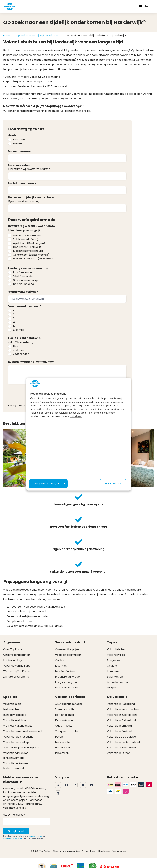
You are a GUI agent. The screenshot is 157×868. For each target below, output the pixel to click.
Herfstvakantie (65, 715)
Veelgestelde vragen (68, 655)
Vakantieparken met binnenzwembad (16, 755)
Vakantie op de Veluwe (121, 737)
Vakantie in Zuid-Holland (122, 715)
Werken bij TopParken (17, 671)
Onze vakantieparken (17, 655)
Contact (60, 660)
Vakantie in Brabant (119, 731)
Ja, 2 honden (21, 354)
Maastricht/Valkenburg (28, 251)
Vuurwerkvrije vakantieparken (22, 748)
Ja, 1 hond (19, 350)
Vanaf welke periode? (23, 292)
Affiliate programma (16, 677)
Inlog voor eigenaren (68, 682)
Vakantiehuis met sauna (18, 737)
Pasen (59, 737)
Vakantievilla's (116, 655)
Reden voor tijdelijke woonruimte (31, 197)
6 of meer (19, 330)
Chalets (112, 666)
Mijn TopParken (65, 671)
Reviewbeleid (119, 851)
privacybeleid (36, 836)
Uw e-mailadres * (14, 815)
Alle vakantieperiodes (69, 704)
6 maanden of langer (26, 280)
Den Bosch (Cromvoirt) (28, 247)
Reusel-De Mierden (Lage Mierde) (34, 259)
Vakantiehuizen (117, 649)
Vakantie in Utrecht (119, 753)
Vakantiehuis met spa (17, 742)
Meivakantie (63, 742)
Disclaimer (104, 851)
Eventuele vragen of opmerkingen (31, 362)
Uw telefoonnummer (22, 183)
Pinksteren (62, 753)
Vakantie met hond (15, 720)
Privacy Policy (89, 851)
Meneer (18, 143)
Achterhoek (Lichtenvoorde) (31, 255)
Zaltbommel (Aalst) (26, 239)
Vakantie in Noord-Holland (124, 709)
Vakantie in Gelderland (121, 720)
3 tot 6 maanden (24, 276)
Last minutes (11, 709)
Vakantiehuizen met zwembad (22, 731)
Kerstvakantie (64, 720)
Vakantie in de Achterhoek (124, 742)
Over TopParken (14, 649)
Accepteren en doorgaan (49, 484)
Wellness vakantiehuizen (19, 726)
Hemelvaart (63, 748)
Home (7, 35)
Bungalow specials (15, 715)
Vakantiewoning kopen (18, 666)
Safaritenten (115, 677)
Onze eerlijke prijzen (68, 649)
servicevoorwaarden (13, 838)
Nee (16, 346)
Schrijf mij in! (16, 831)
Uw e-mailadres (19, 165)
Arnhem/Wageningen (27, 235)
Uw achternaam (19, 151)
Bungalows (114, 660)
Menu (145, 6)
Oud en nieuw (64, 726)
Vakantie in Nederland (121, 704)
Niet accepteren (113, 484)
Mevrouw (19, 140)
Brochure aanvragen (68, 677)
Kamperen (114, 671)
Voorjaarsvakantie (67, 731)
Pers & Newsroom (66, 688)
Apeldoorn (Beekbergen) (29, 243)
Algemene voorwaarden (66, 851)
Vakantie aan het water (122, 748)
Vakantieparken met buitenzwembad (16, 766)
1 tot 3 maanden (23, 272)
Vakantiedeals (12, 704)
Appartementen (117, 682)
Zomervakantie (65, 709)
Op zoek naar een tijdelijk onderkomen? (38, 35)
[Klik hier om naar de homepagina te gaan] (10, 6)
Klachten (61, 666)
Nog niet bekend (23, 284)
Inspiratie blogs (13, 660)
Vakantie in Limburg (119, 726)
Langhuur (113, 688)
